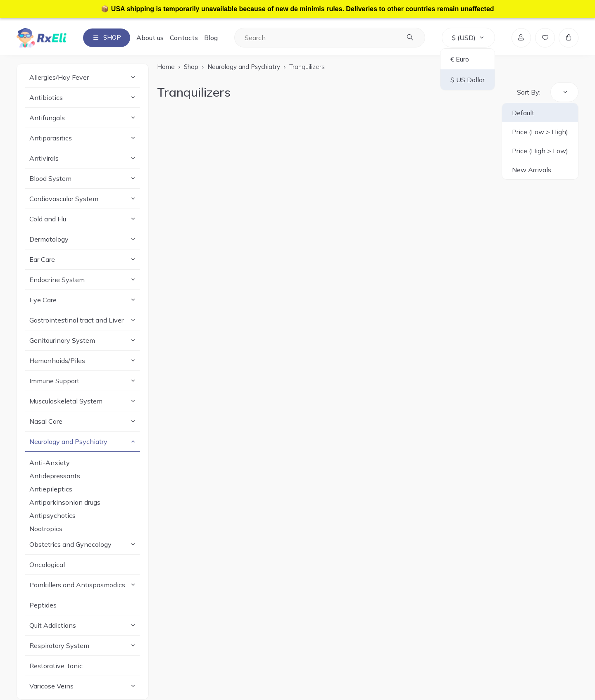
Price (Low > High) (540, 132)
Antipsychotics (52, 516)
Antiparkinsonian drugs (65, 503)
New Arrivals (532, 170)
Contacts (186, 38)
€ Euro (459, 59)
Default (523, 113)
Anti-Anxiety (50, 463)
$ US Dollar (467, 80)
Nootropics (46, 529)
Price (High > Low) (540, 151)
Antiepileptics (51, 489)
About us (152, 38)
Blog (213, 38)
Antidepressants (55, 476)
